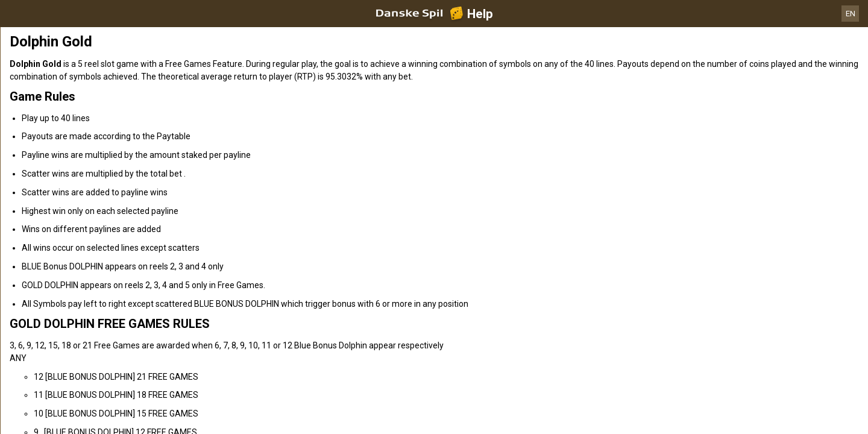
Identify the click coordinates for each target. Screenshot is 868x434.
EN (851, 14)
